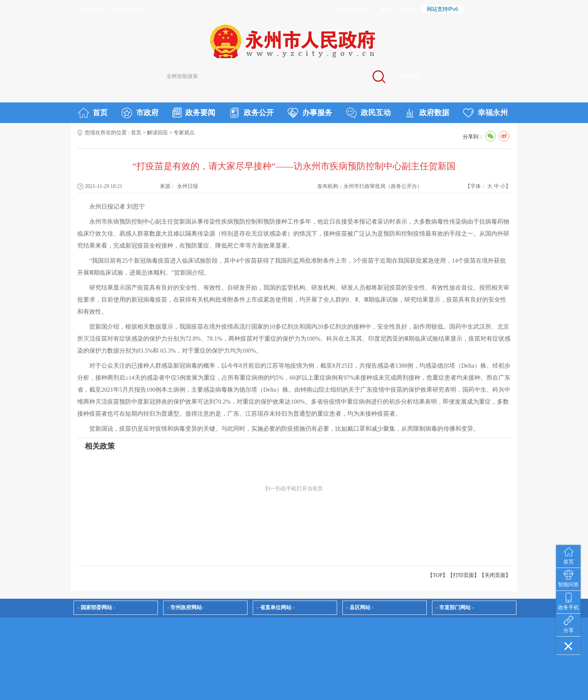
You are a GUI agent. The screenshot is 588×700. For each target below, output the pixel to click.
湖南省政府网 (130, 9)
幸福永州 (485, 113)
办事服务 (310, 113)
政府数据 (427, 113)
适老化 (406, 9)
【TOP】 (438, 575)
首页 (93, 113)
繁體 (386, 9)
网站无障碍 (352, 9)
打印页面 (463, 575)
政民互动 (368, 113)
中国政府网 (90, 9)
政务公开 (251, 113)
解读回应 (157, 133)
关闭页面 (495, 575)
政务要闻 (194, 113)
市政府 (140, 113)
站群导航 (409, 77)
